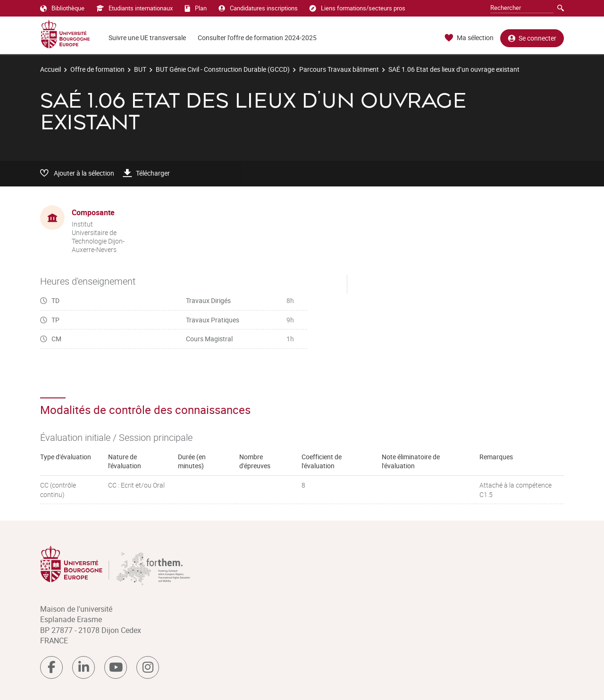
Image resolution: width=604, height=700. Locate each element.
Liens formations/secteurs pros (357, 8)
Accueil (50, 69)
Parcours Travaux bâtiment (339, 69)
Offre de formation (97, 69)
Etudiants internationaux (134, 8)
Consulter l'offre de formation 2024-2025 (257, 38)
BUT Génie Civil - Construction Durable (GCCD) (223, 69)
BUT (140, 69)
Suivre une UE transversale (147, 38)
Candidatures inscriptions (258, 8)
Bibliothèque (62, 8)
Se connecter (532, 38)
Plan (196, 8)
